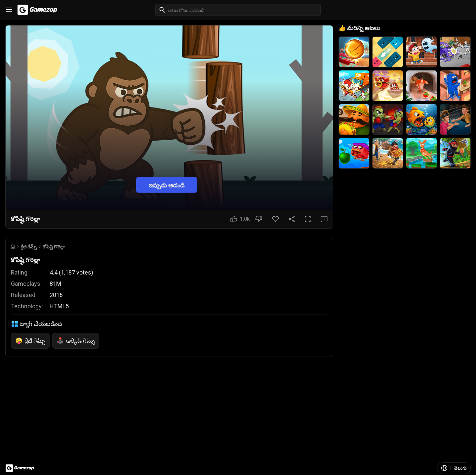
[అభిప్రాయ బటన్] (324, 219)
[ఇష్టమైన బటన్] (276, 219)
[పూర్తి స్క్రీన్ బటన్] (308, 219)
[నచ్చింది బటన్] (240, 219)
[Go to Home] (13, 247)
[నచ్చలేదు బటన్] (259, 219)
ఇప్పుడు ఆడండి (167, 185)
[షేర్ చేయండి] (292, 219)
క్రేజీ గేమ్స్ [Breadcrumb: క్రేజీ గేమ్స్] (29, 247)
